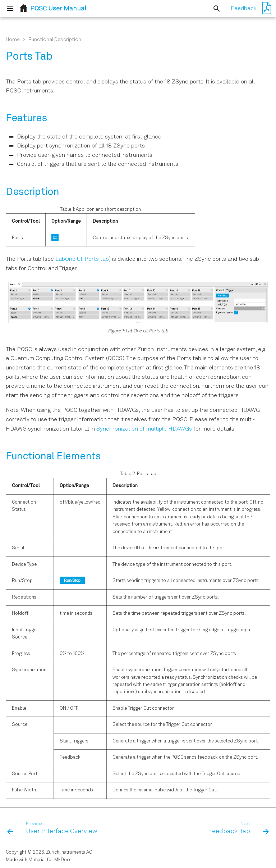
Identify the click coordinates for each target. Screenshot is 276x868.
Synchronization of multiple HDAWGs (144, 429)
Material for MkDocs (50, 860)
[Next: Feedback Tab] (237, 828)
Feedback (244, 9)
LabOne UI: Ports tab (82, 259)
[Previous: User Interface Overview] (53, 828)
